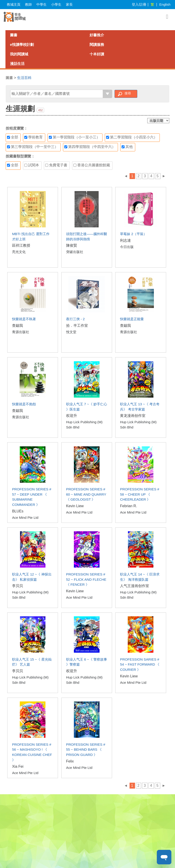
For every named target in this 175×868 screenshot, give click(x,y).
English (165, 4)
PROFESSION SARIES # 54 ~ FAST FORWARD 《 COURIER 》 (140, 665)
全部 (13, 137)
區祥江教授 (21, 245)
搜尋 (128, 93)
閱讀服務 (97, 45)
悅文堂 (71, 332)
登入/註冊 (139, 4)
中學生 (41, 4)
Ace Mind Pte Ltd (25, 518)
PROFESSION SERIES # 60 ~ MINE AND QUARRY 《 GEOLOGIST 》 (86, 494)
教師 (28, 4)
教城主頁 (14, 4)
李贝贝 (17, 586)
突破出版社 (75, 252)
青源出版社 (21, 332)
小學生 (56, 4)
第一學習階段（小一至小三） (74, 137)
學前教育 (34, 137)
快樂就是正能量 (132, 319)
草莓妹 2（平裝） (133, 234)
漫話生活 (17, 64)
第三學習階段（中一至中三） (33, 147)
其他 (127, 147)
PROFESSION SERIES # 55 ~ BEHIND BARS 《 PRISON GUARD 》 (86, 750)
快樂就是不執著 (24, 319)
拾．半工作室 (77, 326)
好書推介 (97, 35)
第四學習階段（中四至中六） (90, 147)
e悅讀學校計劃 (22, 45)
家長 (69, 4)
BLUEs (18, 511)
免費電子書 (56, 165)
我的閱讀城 (19, 54)
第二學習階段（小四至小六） (132, 137)
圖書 (14, 35)
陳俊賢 (72, 245)
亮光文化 (19, 252)
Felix (70, 761)
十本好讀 (97, 54)
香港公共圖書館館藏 (92, 165)
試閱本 (32, 165)
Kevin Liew (75, 506)
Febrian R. (129, 506)
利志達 (125, 240)
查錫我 (17, 326)
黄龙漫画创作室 (133, 416)
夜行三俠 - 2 (75, 319)
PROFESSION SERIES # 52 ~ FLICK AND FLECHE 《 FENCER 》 (86, 579)
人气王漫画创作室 (135, 586)
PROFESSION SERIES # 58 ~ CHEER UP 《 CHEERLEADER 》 (140, 494)
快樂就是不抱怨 (24, 404)
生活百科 (24, 78)
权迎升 (72, 416)
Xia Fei (18, 766)
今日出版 (127, 247)
